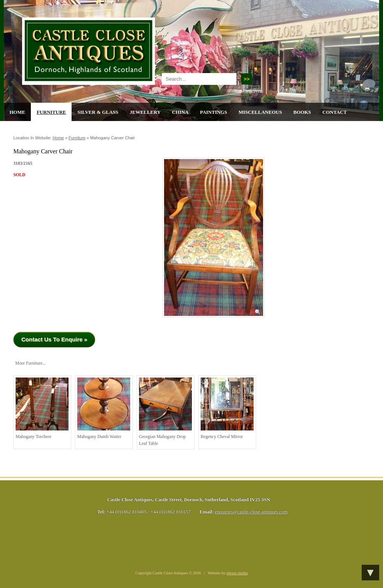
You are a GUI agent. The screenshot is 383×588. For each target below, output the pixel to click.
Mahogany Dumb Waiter (104, 408)
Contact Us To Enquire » (54, 339)
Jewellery (145, 112)
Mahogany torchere (42, 408)
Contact (335, 112)
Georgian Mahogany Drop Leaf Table (165, 412)
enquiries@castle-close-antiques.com (251, 512)
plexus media (237, 573)
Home (17, 112)
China (180, 112)
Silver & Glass (98, 112)
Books (302, 112)
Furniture (51, 112)
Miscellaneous (260, 112)
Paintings (213, 112)
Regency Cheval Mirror (227, 408)
